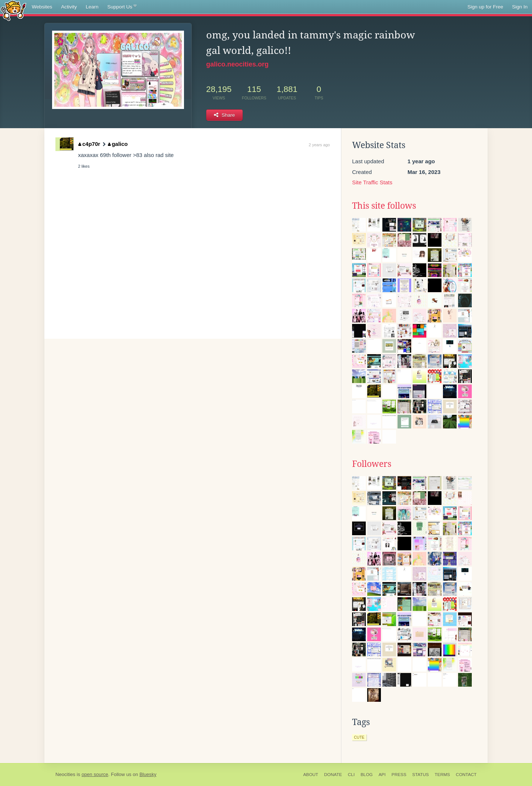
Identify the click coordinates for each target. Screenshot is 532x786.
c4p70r (89, 144)
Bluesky (148, 774)
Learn (92, 7)
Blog (367, 775)
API (382, 775)
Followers (372, 464)
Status (421, 775)
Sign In (520, 7)
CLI (351, 775)
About (311, 775)
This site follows (384, 206)
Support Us (122, 7)
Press (399, 775)
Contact (466, 775)
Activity (69, 7)
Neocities (65, 774)
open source (95, 774)
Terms (442, 775)
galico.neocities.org (237, 64)
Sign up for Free (485, 7)
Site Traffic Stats (372, 182)
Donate (333, 775)
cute (359, 737)
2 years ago (319, 145)
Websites (42, 7)
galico (118, 144)
